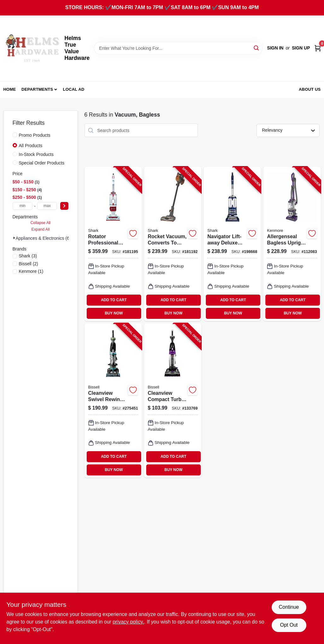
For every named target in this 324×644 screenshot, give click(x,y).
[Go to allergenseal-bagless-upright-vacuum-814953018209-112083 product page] (292, 244)
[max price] (47, 206)
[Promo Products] (15, 135)
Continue (289, 607)
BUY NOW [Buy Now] (114, 313)
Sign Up (301, 48)
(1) (31, 271)
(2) (29, 264)
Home (10, 89)
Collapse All (40, 223)
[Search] (257, 48)
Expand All (41, 229)
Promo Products (35, 135)
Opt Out (289, 625)
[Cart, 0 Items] (318, 48)
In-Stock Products (36, 154)
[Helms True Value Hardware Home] (32, 48)
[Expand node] (14, 238)
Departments (37, 89)
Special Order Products (42, 163)
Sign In (275, 48)
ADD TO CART (114, 300)
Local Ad (74, 89)
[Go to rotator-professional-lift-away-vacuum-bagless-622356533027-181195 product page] (113, 244)
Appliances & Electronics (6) (43, 238)
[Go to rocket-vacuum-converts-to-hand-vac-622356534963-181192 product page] (173, 244)
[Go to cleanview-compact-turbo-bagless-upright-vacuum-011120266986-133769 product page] (173, 400)
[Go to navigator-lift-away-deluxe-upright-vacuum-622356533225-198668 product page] (232, 244)
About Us (310, 89)
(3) (28, 256)
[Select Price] (64, 206)
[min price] (23, 206)
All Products (31, 146)
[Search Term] (178, 48)
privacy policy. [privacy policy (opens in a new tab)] (128, 622)
